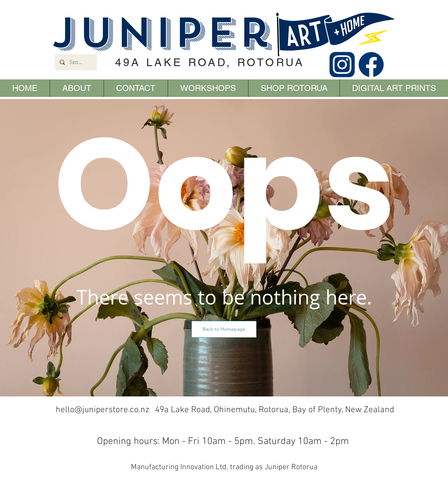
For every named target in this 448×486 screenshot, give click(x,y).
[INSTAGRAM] (342, 65)
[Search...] (76, 62)
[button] (224, 329)
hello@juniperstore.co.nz (103, 410)
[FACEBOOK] (371, 65)
